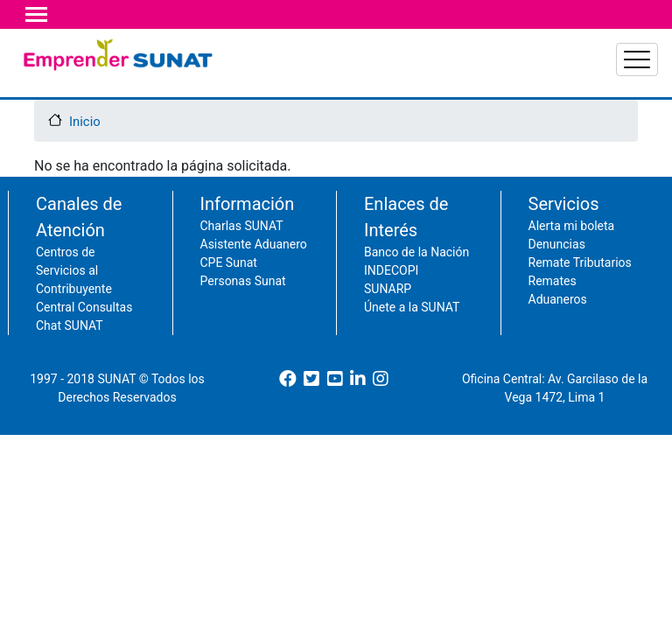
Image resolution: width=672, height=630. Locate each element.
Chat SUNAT (70, 355)
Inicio (85, 151)
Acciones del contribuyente (505, 74)
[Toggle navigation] (36, 14)
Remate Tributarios (580, 292)
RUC (75, 74)
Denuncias (557, 274)
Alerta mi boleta (572, 255)
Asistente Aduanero (254, 274)
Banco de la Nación (416, 282)
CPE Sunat (229, 292)
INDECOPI (391, 300)
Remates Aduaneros (558, 320)
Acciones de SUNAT (612, 74)
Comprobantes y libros (169, 84)
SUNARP (388, 318)
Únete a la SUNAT (412, 337)
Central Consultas (84, 337)
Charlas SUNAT (242, 255)
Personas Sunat (243, 311)
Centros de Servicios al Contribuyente (74, 300)
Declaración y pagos (287, 74)
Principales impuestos (393, 84)
